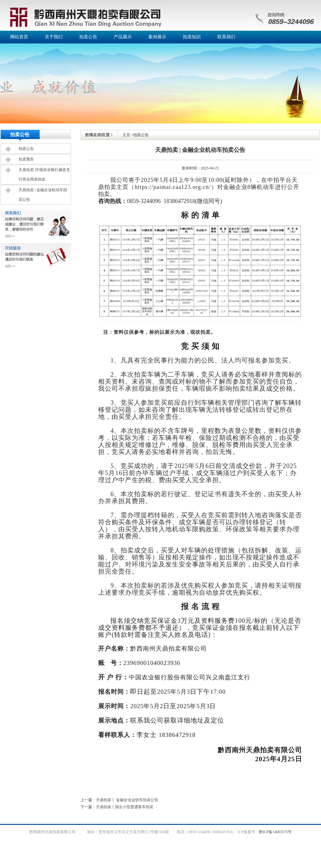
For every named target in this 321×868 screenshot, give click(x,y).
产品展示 (123, 37)
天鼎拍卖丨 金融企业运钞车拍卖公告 (127, 800)
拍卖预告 (26, 159)
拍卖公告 (88, 37)
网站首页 (19, 37)
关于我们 (54, 37)
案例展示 (157, 37)
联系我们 (226, 37)
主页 (126, 135)
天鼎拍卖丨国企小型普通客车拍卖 (125, 807)
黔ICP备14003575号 (275, 832)
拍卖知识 (192, 37)
